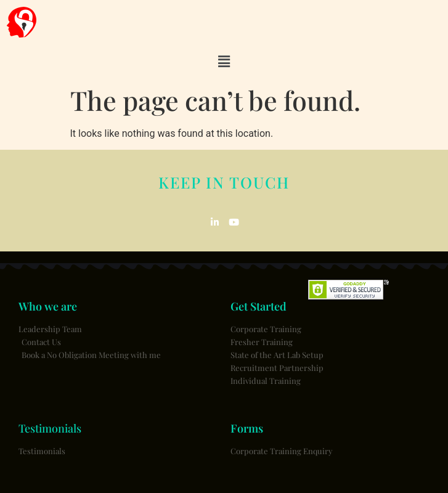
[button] (224, 62)
